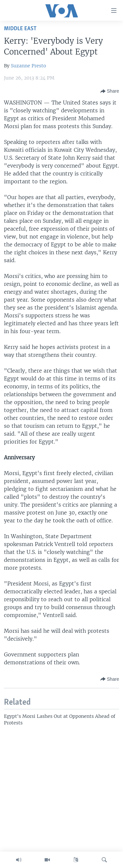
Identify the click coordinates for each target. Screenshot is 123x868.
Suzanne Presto (28, 66)
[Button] (110, 91)
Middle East (20, 29)
